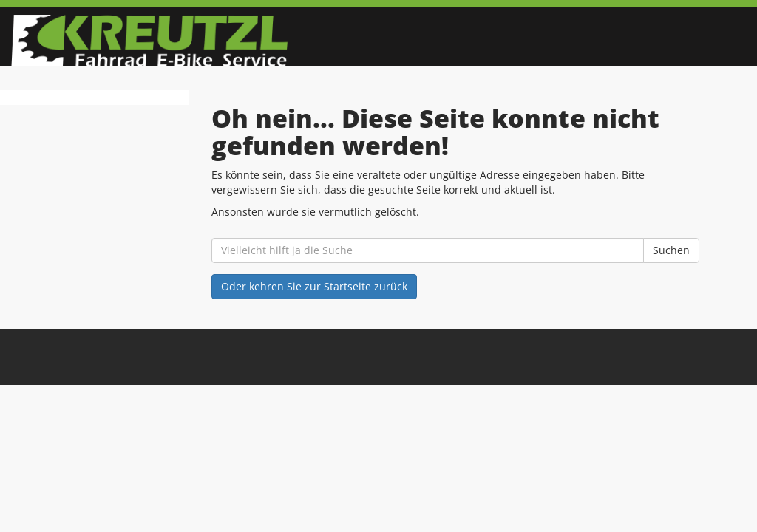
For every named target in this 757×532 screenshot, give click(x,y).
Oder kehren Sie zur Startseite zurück (314, 286)
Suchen (671, 250)
